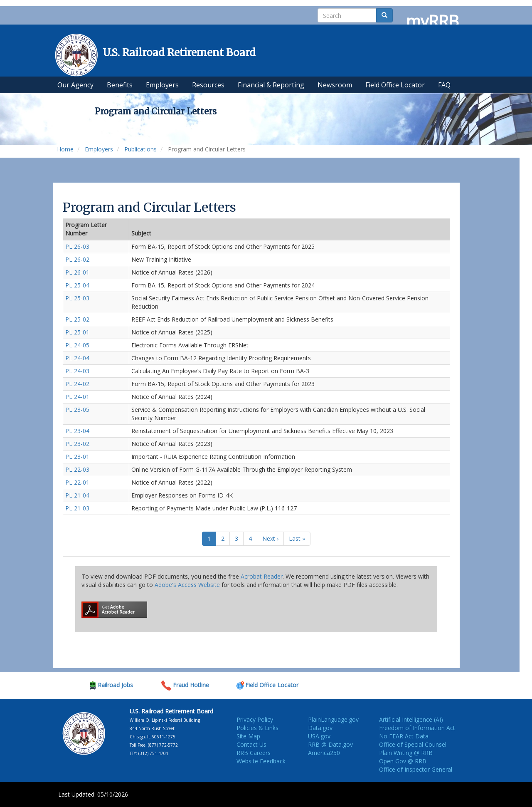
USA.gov (319, 736)
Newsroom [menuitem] (335, 85)
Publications (140, 149)
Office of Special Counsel (413, 744)
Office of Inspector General (416, 769)
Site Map (248, 736)
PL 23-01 (77, 457)
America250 (324, 753)
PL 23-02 (77, 444)
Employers (99, 149)
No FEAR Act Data (404, 736)
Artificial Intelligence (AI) (411, 719)
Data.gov (320, 728)
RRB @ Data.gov (330, 744)
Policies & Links (257, 728)
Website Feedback (261, 761)
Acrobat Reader (262, 576)
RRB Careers (254, 753)
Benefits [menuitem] (120, 85)
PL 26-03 (77, 246)
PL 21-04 (77, 495)
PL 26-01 (77, 272)
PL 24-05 (77, 345)
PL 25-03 (77, 298)
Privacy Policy (255, 719)
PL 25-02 (77, 319)
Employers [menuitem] (162, 85)
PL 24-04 (77, 358)
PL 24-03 (77, 371)
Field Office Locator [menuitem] (395, 85)
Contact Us (251, 744)
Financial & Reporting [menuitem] (271, 85)
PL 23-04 (77, 431)
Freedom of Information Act (417, 728)
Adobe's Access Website (187, 585)
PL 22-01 (77, 482)
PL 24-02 (77, 384)
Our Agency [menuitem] (75, 85)
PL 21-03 (77, 508)
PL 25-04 (77, 285)
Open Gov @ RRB (403, 761)
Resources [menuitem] (208, 85)
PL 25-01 (77, 332)
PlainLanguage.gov (333, 719)
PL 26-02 (77, 259)
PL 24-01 (77, 397)
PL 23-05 (77, 410)
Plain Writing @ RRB (406, 753)
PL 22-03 (77, 469)
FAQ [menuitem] (444, 85)
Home (65, 149)
